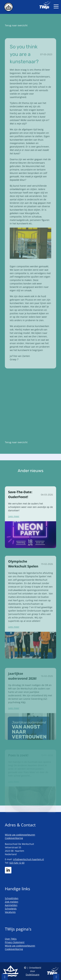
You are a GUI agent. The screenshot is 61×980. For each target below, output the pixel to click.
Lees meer (14, 526)
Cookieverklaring (14, 838)
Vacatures (10, 912)
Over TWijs (11, 939)
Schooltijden (12, 898)
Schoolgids (11, 909)
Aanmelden (11, 905)
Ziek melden (12, 902)
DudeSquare (33, 975)
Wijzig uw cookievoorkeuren (20, 835)
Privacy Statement (15, 942)
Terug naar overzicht (16, 25)
